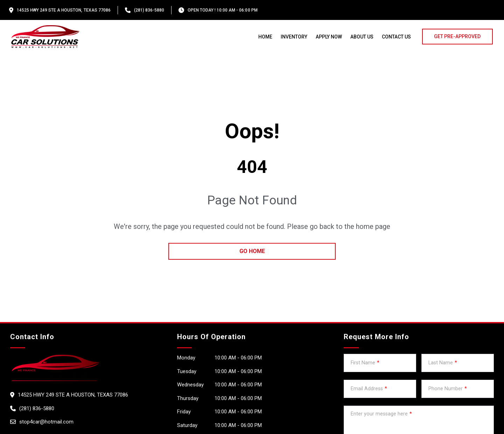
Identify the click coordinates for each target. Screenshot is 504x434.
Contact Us (396, 37)
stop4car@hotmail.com (46, 422)
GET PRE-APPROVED (457, 36)
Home (265, 37)
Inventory (294, 37)
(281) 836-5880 (149, 10)
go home (252, 251)
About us (362, 37)
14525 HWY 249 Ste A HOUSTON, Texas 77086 (64, 10)
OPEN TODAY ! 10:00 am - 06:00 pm (223, 10)
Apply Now (329, 37)
